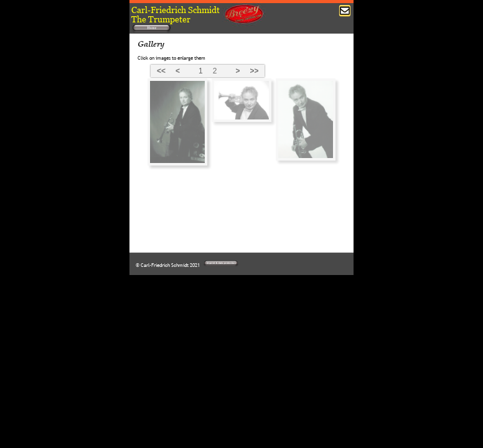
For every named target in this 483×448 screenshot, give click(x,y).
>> (254, 71)
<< (161, 71)
